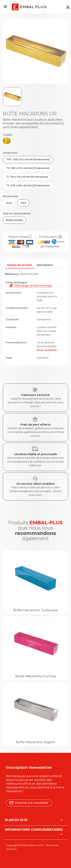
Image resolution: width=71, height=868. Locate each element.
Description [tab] (45, 265)
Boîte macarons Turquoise (35, 610)
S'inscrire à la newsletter (29, 803)
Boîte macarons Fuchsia (36, 676)
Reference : (12, 274)
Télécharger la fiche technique (31, 286)
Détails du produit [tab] (20, 265)
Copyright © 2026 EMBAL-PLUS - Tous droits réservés (32, 847)
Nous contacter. (47, 350)
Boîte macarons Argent (35, 742)
